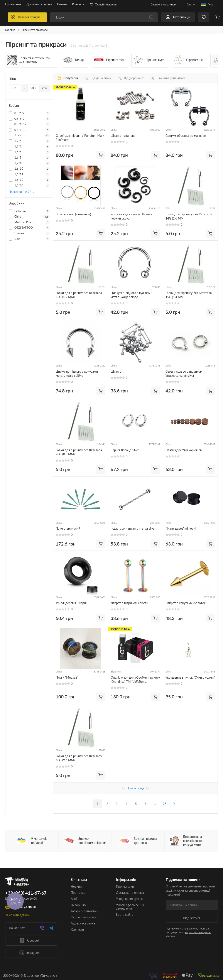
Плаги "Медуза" (67, 677)
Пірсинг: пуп (109, 60)
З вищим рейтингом (168, 78)
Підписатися (192, 918)
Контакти (78, 4)
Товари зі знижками (84, 911)
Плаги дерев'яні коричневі (184, 450)
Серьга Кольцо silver (125, 450)
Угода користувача (129, 899)
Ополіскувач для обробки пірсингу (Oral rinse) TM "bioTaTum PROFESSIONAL (135, 680)
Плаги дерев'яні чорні (181, 528)
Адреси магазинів (83, 923)
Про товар (78, 893)
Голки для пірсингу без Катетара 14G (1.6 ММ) (189, 216)
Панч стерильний (68, 528)
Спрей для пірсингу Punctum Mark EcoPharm (80, 138)
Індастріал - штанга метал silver (133, 528)
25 (165, 804)
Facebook (29, 941)
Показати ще (135, 788)
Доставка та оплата (39, 4)
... (155, 804)
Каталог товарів (53, 17)
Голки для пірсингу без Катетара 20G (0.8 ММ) (79, 452)
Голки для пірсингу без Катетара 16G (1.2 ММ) (79, 295)
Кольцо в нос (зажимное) (73, 214)
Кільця (74, 60)
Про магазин (13, 4)
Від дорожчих (131, 78)
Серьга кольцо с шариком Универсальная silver (184, 373)
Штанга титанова (123, 136)
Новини (62, 4)
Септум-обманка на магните (186, 136)
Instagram (29, 953)
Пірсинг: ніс (188, 60)
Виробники (79, 905)
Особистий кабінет (84, 917)
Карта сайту (125, 915)
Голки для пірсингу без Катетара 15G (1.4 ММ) (189, 295)
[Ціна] (15, 88)
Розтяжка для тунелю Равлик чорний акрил (131, 216)
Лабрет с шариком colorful (129, 603)
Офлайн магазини (104, 4)
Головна (10, 30)
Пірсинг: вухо (149, 60)
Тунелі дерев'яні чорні (71, 603)
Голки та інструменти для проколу (28, 60)
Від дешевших (98, 78)
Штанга (116, 371)
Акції (74, 899)
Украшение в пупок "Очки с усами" (190, 677)
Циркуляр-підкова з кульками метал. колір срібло (131, 295)
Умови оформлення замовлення (130, 907)
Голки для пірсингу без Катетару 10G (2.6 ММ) (79, 758)
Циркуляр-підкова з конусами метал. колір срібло (77, 373)
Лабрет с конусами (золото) (185, 603)
